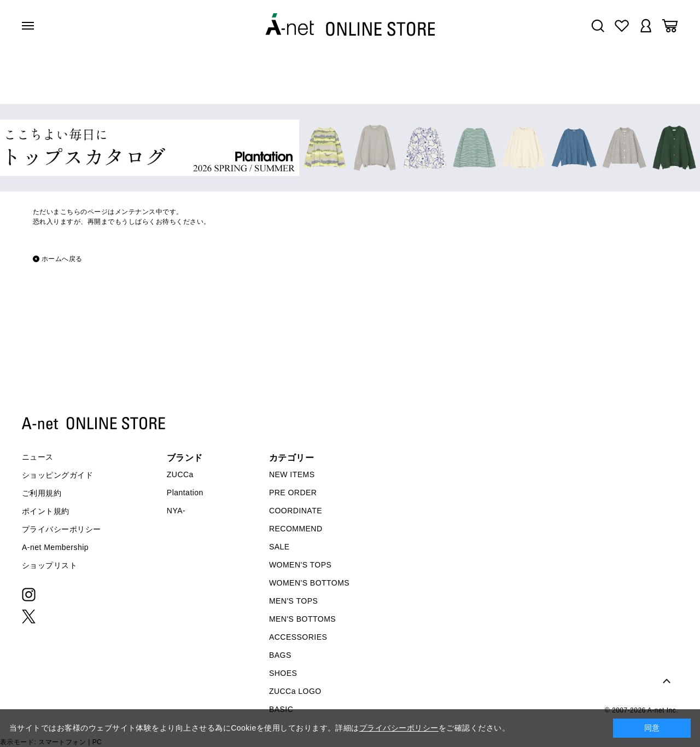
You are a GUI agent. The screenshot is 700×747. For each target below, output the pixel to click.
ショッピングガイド (57, 475)
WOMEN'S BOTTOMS (309, 583)
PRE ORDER (293, 493)
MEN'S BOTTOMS (302, 619)
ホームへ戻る (62, 259)
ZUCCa (180, 474)
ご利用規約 (42, 493)
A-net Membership (55, 547)
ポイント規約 (46, 511)
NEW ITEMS (292, 474)
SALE (279, 547)
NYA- (176, 511)
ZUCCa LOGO (295, 691)
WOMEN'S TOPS (301, 565)
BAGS (280, 655)
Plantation (185, 493)
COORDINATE (296, 511)
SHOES (283, 673)
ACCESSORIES (298, 637)
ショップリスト (49, 565)
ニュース (38, 457)
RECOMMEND (296, 529)
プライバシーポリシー (62, 529)
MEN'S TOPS (293, 601)
